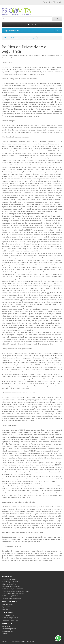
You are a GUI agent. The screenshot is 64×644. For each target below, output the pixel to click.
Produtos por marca (9, 615)
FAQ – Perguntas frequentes (11, 586)
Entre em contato (7, 605)
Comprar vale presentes (10, 618)
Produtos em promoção (10, 620)
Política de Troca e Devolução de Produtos (16, 591)
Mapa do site (6, 609)
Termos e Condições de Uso (11, 598)
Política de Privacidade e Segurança (23, 38)
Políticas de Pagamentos (10, 596)
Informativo (6, 633)
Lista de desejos (7, 631)
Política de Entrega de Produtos (12, 589)
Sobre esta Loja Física (9, 584)
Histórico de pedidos (9, 629)
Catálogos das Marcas (9, 580)
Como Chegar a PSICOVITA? (11, 582)
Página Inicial (6, 607)
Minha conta (6, 626)
